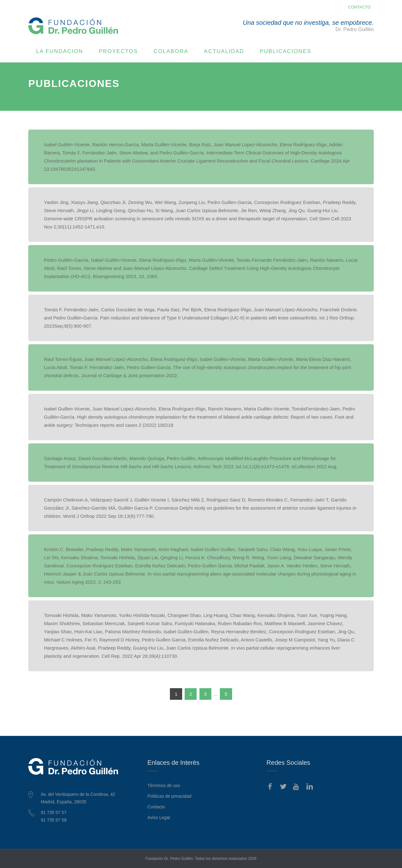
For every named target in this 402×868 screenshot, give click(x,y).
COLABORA (171, 51)
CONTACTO (359, 7)
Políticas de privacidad (169, 796)
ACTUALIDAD (224, 51)
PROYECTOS (118, 51)
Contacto (156, 807)
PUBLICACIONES (285, 51)
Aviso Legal (159, 817)
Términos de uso (164, 785)
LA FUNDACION (60, 51)
